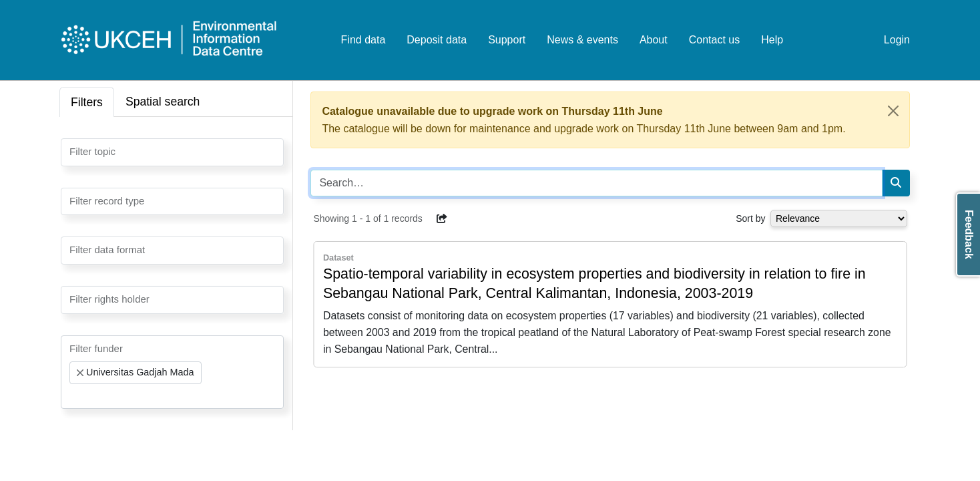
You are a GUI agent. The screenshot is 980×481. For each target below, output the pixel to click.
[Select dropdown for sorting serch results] (839, 218)
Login (897, 40)
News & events (582, 40)
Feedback (969, 234)
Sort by (750, 218)
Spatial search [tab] (163, 102)
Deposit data (437, 40)
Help (772, 40)
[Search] (896, 183)
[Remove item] (80, 373)
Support (507, 40)
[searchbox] (73, 151)
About (654, 40)
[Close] (893, 111)
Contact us (714, 40)
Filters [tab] (87, 102)
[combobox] (172, 152)
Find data (363, 40)
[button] (442, 218)
